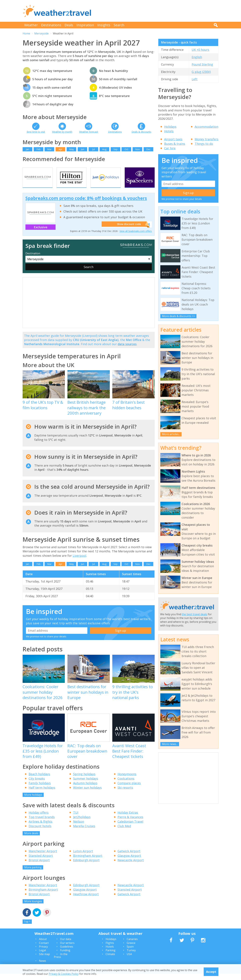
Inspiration (85, 25)
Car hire (170, 148)
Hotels (169, 131)
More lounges (33, 908)
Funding (65, 957)
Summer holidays (86, 785)
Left (195, 79)
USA (129, 960)
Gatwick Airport (129, 857)
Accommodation (206, 127)
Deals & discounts (141, 132)
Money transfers (207, 139)
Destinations (51, 25)
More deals (31, 840)
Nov (137, 149)
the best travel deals (194, 614)
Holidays (170, 127)
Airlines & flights (41, 828)
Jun (83, 149)
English (197, 57)
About (43, 946)
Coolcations (126, 785)
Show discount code (127, 231)
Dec (148, 149)
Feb (38, 149)
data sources (127, 351)
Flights (110, 949)
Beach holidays (39, 780)
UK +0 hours (200, 50)
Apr (60, 149)
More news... (170, 744)
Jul (93, 149)
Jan (27, 149)
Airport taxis (173, 139)
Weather (31, 25)
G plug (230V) (201, 72)
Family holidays (40, 789)
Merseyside (42, 33)
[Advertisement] (157, 11)
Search (119, 25)
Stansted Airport (41, 862)
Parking (111, 957)
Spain (130, 953)
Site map (44, 960)
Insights (104, 25)
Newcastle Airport (131, 866)
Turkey (131, 957)
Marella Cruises (84, 832)
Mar (49, 149)
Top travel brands (42, 823)
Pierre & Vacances (130, 823)
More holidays (33, 801)
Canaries (132, 946)
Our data (66, 946)
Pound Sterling (202, 64)
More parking (33, 874)
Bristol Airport (39, 866)
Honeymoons (127, 780)
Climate (110, 960)
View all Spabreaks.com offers (136, 238)
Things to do (204, 144)
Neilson (79, 828)
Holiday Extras (128, 819)
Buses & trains (175, 144)
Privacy (43, 953)
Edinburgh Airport (86, 866)
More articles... (171, 434)
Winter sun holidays (87, 794)
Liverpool (79, 562)
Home (26, 33)
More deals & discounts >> (178, 316)
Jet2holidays (82, 823)
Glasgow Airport (129, 862)
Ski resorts (125, 794)
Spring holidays (84, 780)
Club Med (124, 832)
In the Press (61, 962)
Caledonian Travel (130, 828)
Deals (69, 25)
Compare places (129, 789)
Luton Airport (83, 857)
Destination (33, 260)
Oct (126, 149)
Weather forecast (89, 132)
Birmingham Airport (88, 862)
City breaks (37, 785)
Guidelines (67, 953)
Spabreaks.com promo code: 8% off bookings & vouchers (86, 205)
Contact (44, 949)
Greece (131, 949)
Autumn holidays (85, 789)
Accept (211, 972)
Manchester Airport (43, 857)
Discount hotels (40, 832)
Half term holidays (42, 794)
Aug (104, 149)
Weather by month (62, 132)
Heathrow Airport (86, 901)
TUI (76, 819)
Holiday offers (39, 819)
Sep (115, 149)
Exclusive (41, 234)
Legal (42, 957)
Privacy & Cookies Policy (64, 974)
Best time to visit (36, 132)
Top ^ (27, 928)
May (71, 149)
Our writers (67, 949)
